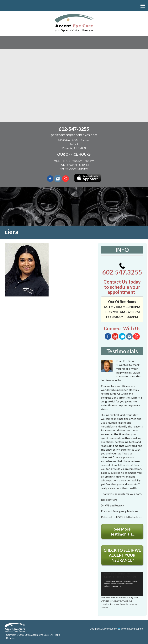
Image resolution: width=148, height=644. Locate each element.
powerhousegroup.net (131, 629)
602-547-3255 (74, 129)
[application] (122, 584)
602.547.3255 (122, 269)
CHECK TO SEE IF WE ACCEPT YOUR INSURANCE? (122, 555)
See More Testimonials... (122, 531)
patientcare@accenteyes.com (74, 135)
